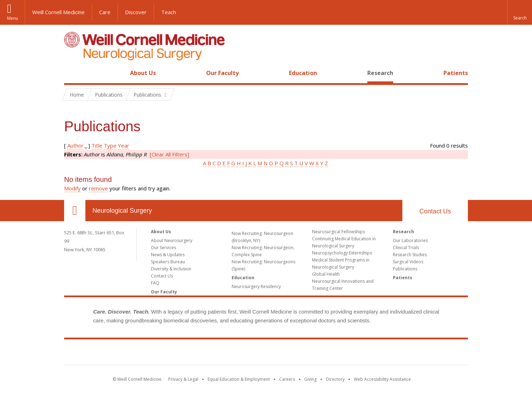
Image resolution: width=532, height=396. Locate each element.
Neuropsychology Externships (342, 253)
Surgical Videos (408, 262)
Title (97, 145)
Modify (72, 188)
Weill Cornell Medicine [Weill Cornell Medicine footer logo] (266, 354)
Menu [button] (13, 18)
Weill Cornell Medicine (58, 12)
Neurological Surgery (122, 211)
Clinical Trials (406, 248)
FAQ (155, 283)
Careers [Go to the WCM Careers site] (287, 379)
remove (98, 188)
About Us (143, 73)
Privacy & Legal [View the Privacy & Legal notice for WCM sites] (183, 379)
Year (124, 145)
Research (380, 73)
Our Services (163, 248)
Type (110, 145)
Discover (136, 12)
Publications (405, 269)
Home (72, 73)
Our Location (75, 211)
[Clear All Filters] (169, 154)
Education (303, 73)
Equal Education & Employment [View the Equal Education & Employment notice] (239, 379)
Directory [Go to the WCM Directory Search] (335, 379)
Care (105, 12)
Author (75, 145)
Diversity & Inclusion (171, 269)
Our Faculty (222, 73)
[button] (520, 12)
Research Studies (410, 255)
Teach (169, 12)
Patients (456, 73)
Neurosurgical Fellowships (338, 232)
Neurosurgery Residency (256, 286)
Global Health (326, 274)
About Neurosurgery (172, 240)
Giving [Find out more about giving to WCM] (310, 379)
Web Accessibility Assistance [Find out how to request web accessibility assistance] (382, 379)
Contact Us (435, 211)
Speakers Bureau (168, 262)
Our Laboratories (410, 240)
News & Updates (168, 255)
